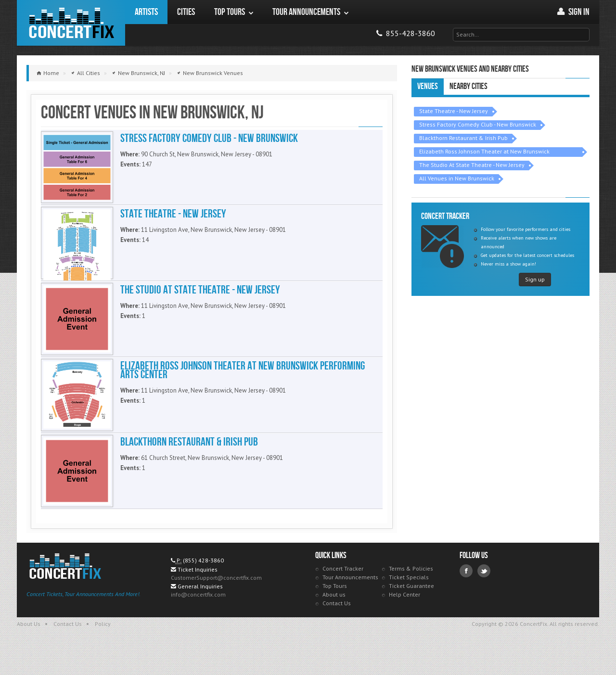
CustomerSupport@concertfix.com (216, 602)
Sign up (535, 279)
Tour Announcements (350, 601)
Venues (428, 86)
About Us (29, 648)
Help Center (404, 618)
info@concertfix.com (198, 618)
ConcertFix (71, 23)
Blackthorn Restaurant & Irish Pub (463, 138)
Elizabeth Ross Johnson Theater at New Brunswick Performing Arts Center (484, 152)
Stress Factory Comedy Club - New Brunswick (478, 124)
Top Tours (335, 610)
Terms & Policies (411, 592)
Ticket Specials (409, 601)
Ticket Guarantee (411, 610)
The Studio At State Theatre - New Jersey (472, 165)
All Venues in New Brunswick (457, 178)
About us (334, 618)
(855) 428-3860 (203, 584)
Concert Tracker (343, 592)
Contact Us (337, 627)
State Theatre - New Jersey (454, 111)
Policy (103, 648)
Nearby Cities (468, 86)
